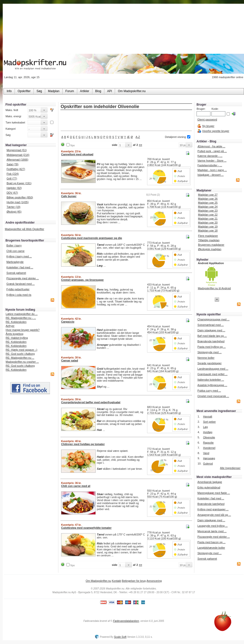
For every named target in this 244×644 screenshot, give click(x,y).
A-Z (138, 137)
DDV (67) (12, 193)
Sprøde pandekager (210, 363)
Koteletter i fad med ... (20, 267)
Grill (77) (12, 178)
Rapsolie (208, 443)
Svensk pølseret (16, 273)
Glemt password (207, 119)
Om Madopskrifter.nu (98, 581)
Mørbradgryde (15, 262)
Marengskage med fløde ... (214, 493)
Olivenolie (209, 437)
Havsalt (208, 416)
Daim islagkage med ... (211, 330)
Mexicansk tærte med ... (212, 531)
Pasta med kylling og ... (212, 347)
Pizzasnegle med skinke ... (23, 278)
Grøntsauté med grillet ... (213, 374)
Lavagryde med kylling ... (212, 526)
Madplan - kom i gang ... (212, 170)
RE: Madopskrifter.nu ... (20, 358)
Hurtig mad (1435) (18, 202)
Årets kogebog (15, 334)
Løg (205, 427)
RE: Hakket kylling (17, 338)
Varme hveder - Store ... (212, 161)
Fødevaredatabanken (126, 621)
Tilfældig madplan (209, 240)
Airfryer (10, 326)
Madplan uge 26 (208, 199)
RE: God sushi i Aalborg (20, 354)
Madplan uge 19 (208, 227)
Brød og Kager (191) (19, 183)
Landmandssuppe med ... (213, 369)
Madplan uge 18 (208, 231)
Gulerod (208, 464)
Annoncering (154, 581)
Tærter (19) (13, 207)
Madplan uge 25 (208, 203)
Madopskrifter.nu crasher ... (22, 362)
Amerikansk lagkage (210, 482)
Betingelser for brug (134, 581)
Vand (206, 453)
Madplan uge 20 (208, 223)
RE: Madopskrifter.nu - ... (21, 318)
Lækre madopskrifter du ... (22, 314)
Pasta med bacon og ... (211, 542)
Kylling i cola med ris (19, 295)
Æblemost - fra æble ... (211, 146)
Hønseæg (209, 458)
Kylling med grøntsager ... (213, 509)
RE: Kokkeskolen (16, 322)
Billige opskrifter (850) (20, 197)
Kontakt (116, 581)
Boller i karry (14, 245)
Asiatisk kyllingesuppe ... (212, 385)
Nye (73, 146)
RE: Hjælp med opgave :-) (21, 350)
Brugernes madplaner (211, 245)
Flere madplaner (208, 236)
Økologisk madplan (210, 249)
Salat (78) (12, 164)
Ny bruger (208, 126)
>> (141, 145)
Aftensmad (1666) (17, 160)
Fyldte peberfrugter (18, 289)
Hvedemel (209, 448)
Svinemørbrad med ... (211, 325)
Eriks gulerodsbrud (209, 487)
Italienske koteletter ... (211, 380)
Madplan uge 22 (208, 215)
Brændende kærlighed (211, 341)
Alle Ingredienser (230, 468)
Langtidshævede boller (211, 548)
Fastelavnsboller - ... (210, 165)
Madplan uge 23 (208, 211)
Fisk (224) (13, 174)
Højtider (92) (14, 188)
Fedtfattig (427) (16, 169)
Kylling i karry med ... (19, 256)
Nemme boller (206, 358)
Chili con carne (16, 251)
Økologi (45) (14, 212)
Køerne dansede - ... (210, 156)
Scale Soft (120, 637)
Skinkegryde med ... (210, 352)
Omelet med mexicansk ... (213, 396)
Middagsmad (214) (18, 155)
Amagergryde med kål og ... (214, 515)
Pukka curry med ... (209, 391)
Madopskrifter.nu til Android (214, 288)
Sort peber (209, 422)
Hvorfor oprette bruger (216, 131)
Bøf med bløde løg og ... (212, 336)
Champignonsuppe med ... (214, 319)
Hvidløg (208, 432)
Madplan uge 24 (208, 207)
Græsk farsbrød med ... (21, 284)
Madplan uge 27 (208, 195)
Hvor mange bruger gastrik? (23, 330)
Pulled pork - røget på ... (212, 151)
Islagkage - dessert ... (211, 175)
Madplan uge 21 (208, 219)
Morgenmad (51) (17, 150)
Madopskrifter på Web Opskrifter (25, 229)
